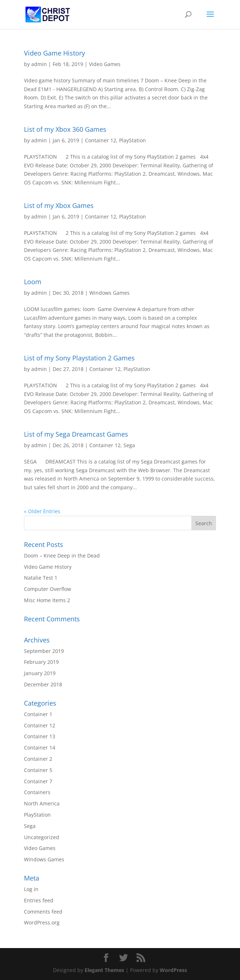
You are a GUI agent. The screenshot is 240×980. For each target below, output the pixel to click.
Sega (129, 445)
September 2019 (44, 651)
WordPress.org (42, 922)
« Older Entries (42, 511)
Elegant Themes (104, 970)
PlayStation (133, 140)
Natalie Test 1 (41, 578)
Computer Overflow (48, 589)
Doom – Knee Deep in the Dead (62, 556)
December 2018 (43, 684)
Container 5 (38, 770)
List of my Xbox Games (59, 205)
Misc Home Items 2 (47, 600)
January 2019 (40, 673)
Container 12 (101, 140)
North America (42, 803)
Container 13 (40, 736)
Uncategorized (42, 837)
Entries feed (39, 900)
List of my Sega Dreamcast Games (76, 434)
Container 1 (38, 714)
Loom (33, 282)
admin (39, 64)
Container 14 (40, 748)
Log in (31, 889)
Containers (37, 792)
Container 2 (38, 759)
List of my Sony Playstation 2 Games (79, 358)
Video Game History (54, 53)
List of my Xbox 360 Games (65, 129)
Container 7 (38, 781)
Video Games (105, 64)
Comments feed (43, 912)
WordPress (173, 970)
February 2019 (41, 662)
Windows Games (109, 293)
